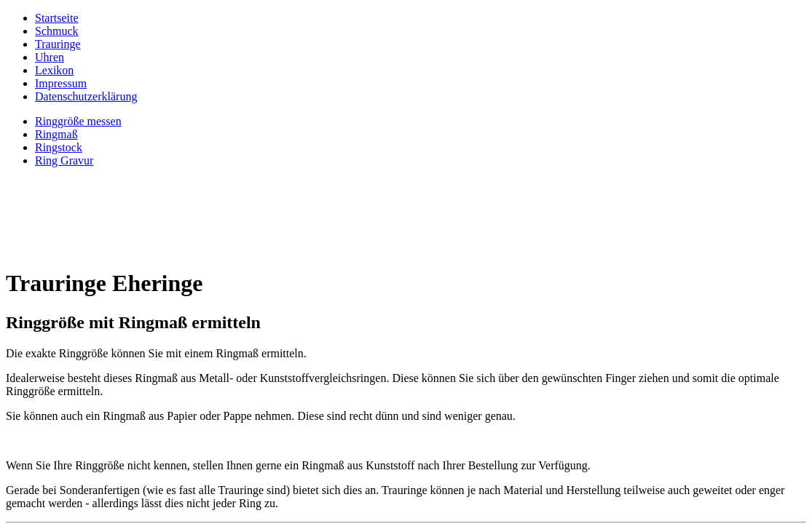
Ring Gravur (64, 160)
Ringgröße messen (78, 121)
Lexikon (54, 70)
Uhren (50, 57)
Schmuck (57, 31)
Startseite (57, 18)
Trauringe (58, 44)
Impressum (61, 83)
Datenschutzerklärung (86, 96)
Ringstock (59, 147)
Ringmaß (56, 134)
